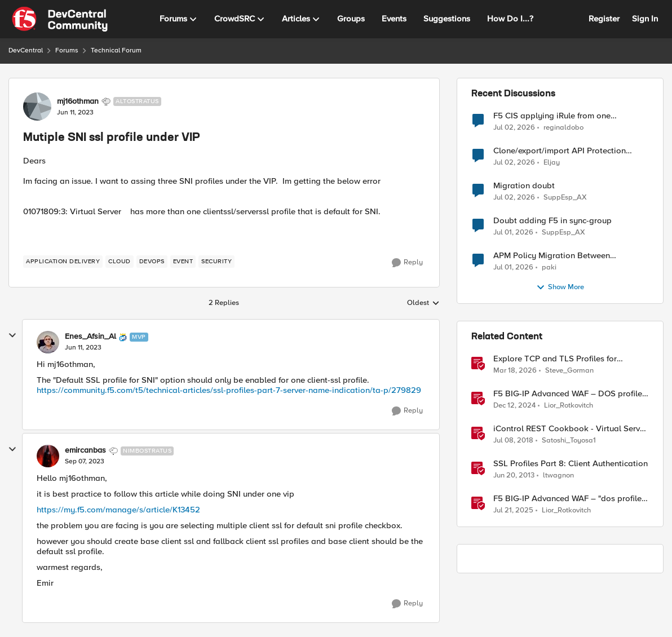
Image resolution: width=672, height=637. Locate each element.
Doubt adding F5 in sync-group (552, 221)
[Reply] (407, 263)
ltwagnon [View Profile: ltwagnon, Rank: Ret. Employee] (558, 475)
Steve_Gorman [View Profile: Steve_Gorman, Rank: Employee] (569, 371)
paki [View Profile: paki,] (549, 267)
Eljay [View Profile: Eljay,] (552, 163)
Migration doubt (524, 186)
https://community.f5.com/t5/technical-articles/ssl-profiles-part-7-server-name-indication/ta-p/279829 (229, 390)
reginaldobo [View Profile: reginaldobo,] (563, 127)
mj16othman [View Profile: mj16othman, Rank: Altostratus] (78, 101)
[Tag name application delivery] (63, 262)
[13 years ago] (514, 476)
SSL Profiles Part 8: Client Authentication (571, 464)
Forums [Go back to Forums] (67, 50)
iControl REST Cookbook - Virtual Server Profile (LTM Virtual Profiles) (570, 429)
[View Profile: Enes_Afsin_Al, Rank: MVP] (48, 342)
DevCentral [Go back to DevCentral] (26, 50)
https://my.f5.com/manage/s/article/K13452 (118, 510)
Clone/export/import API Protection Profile (560, 151)
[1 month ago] (514, 127)
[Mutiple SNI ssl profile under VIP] (83, 348)
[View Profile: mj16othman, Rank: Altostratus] (37, 107)
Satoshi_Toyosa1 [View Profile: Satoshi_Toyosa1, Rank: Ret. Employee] (569, 441)
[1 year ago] (514, 406)
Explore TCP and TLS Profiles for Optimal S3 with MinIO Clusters (555, 359)
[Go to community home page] (60, 19)
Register (604, 19)
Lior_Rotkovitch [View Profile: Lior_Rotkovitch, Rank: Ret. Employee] (569, 406)
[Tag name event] (183, 262)
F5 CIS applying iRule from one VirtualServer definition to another (558, 116)
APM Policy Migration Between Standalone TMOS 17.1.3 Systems (555, 256)
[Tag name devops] (152, 262)
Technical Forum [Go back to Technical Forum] (116, 50)
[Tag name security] (216, 262)
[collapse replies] (12, 335)
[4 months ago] (515, 371)
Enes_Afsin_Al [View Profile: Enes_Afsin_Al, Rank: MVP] (90, 337)
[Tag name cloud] (120, 262)
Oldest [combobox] (423, 303)
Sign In (645, 19)
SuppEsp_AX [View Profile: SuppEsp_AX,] (565, 198)
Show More (560, 287)
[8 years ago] (513, 441)
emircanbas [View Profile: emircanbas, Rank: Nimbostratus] (85, 450)
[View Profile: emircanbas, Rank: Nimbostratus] (48, 456)
